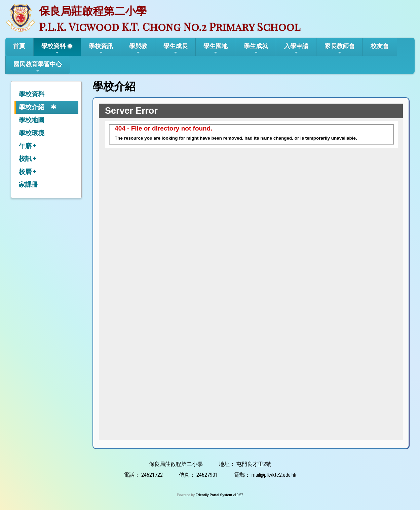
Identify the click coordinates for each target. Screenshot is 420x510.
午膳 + (28, 146)
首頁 (19, 46)
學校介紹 (32, 107)
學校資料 (53, 49)
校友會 (380, 46)
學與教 (138, 49)
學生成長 (176, 49)
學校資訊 (101, 49)
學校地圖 (32, 120)
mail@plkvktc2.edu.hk (274, 475)
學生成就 (256, 49)
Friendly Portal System (214, 495)
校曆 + (28, 172)
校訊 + (28, 159)
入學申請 (296, 49)
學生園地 (216, 49)
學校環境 (32, 133)
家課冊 (28, 185)
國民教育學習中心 (38, 67)
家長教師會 (340, 49)
